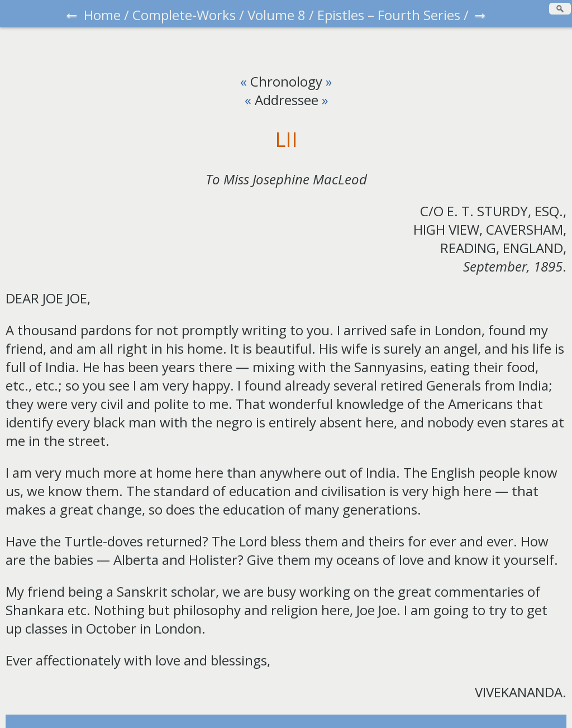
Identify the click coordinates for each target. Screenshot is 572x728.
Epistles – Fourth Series (389, 15)
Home (102, 15)
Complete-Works (184, 15)
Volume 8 (277, 15)
